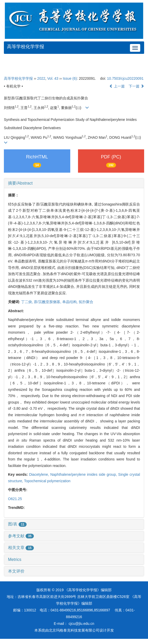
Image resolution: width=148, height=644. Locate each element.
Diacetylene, (40, 474)
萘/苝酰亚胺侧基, (48, 302)
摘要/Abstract (20, 183)
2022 (41, 78)
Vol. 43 (53, 78)
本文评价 (16, 571)
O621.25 (15, 499)
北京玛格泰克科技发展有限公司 (74, 630)
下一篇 (136, 86)
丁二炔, (28, 302)
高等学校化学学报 (26, 47)
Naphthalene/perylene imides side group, (84, 474)
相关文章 (21, 548)
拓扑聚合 (86, 302)
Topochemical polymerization (47, 481)
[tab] (74, 183)
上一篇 (117, 86)
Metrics (15, 559)
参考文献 (21, 536)
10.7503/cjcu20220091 (125, 78)
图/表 (17, 524)
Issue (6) (70, 78)
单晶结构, (71, 302)
